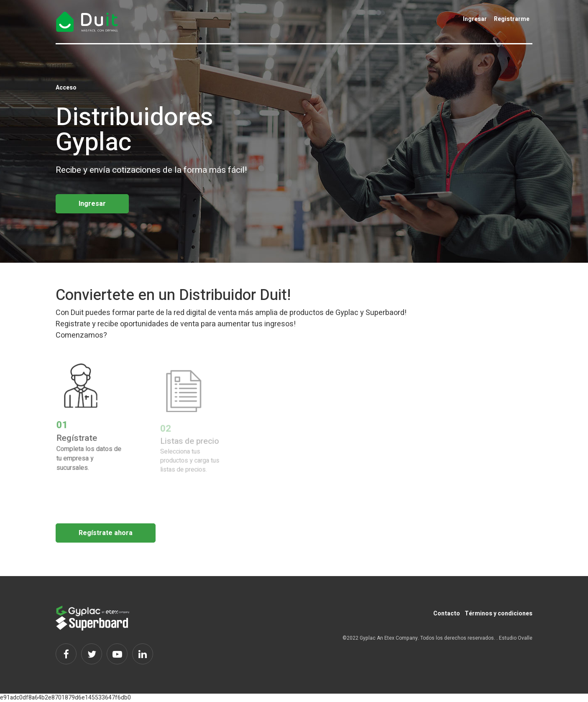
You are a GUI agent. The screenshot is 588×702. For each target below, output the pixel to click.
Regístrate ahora (106, 533)
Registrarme (512, 19)
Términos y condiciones (499, 614)
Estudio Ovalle (516, 638)
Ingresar (475, 19)
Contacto (447, 614)
